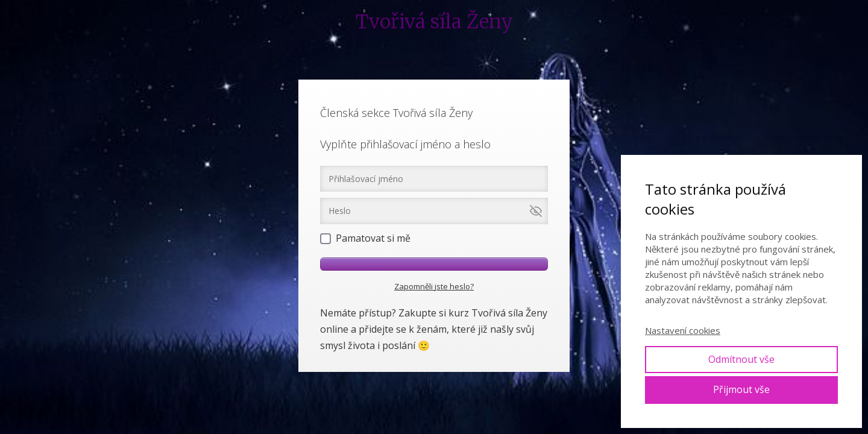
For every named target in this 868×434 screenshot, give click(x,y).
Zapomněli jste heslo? (434, 286)
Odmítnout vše (741, 359)
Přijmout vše (741, 389)
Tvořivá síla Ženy (434, 22)
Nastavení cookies (683, 330)
